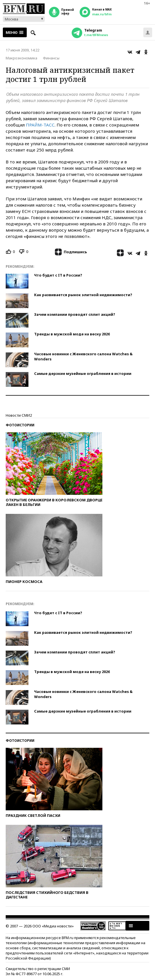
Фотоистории (20, 425)
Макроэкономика (21, 58)
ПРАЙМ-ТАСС (40, 125)
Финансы (51, 58)
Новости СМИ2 (19, 415)
